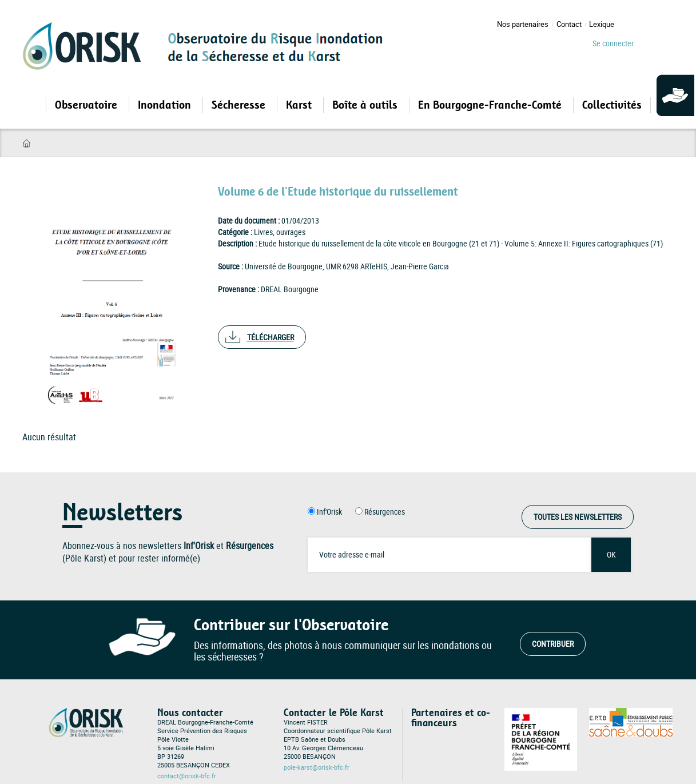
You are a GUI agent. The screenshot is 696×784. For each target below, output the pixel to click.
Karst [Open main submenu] (300, 105)
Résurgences (385, 512)
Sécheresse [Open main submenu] (240, 105)
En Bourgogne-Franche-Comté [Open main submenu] (491, 105)
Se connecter (613, 43)
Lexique (602, 24)
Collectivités (612, 105)
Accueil (27, 143)
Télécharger (271, 337)
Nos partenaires (523, 24)
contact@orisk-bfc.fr (187, 776)
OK (611, 554)
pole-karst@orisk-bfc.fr (317, 767)
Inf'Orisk (329, 512)
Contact (569, 24)
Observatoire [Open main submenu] (88, 105)
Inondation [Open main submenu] (166, 105)
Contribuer (553, 644)
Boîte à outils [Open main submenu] (366, 105)
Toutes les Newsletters (578, 517)
